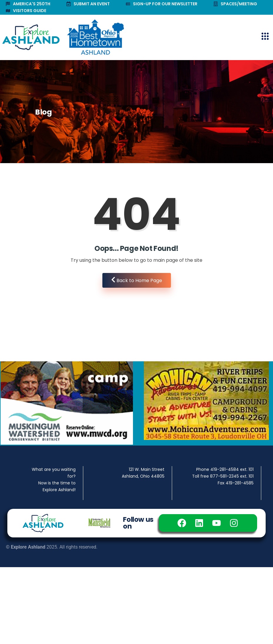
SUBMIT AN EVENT (88, 4)
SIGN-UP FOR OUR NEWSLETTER (162, 4)
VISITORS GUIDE (26, 11)
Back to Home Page (137, 280)
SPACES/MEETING (235, 4)
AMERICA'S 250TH (28, 4)
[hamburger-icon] (265, 37)
